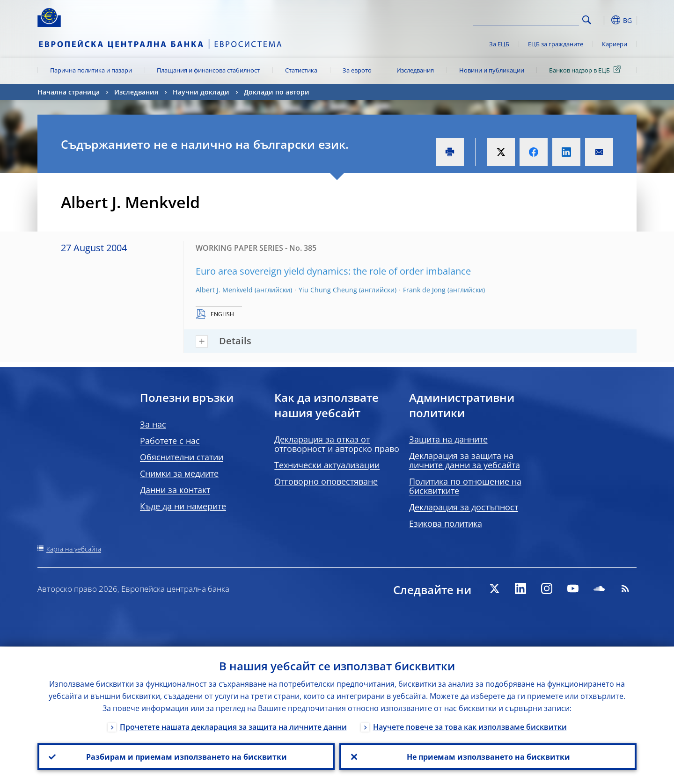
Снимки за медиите (179, 473)
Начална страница (69, 92)
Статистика (301, 70)
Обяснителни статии (182, 457)
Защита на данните (448, 439)
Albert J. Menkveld (224, 290)
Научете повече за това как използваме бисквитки (470, 726)
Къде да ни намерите (183, 506)
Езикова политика (446, 523)
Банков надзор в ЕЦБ (586, 70)
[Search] (532, 19)
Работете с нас (170, 441)
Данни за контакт (175, 490)
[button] (604, 20)
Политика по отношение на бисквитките (465, 486)
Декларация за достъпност (464, 507)
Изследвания (415, 70)
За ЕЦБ (499, 44)
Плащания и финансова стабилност (208, 70)
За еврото (357, 70)
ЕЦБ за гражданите (556, 44)
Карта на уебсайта (74, 549)
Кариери (615, 44)
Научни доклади (201, 92)
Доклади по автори (277, 92)
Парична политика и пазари (91, 70)
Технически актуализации (327, 465)
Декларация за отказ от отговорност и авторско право (337, 444)
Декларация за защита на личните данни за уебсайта (465, 460)
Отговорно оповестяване (326, 481)
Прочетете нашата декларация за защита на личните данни (233, 726)
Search (587, 20)
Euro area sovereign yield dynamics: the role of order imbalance (333, 271)
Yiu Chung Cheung (328, 290)
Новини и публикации (492, 70)
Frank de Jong (424, 290)
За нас (153, 424)
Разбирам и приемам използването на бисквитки (186, 756)
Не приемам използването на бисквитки (488, 756)
